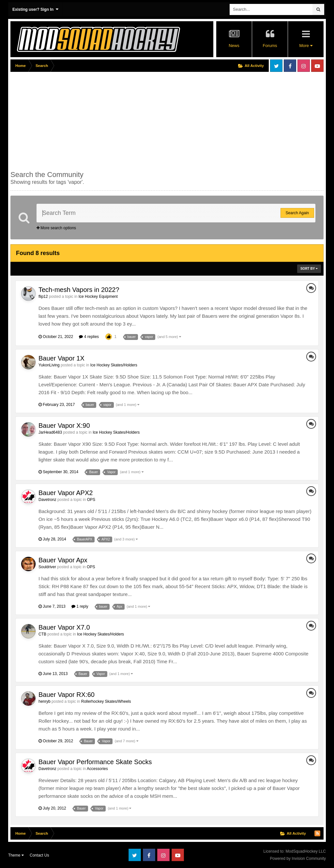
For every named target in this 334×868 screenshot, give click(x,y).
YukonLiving (49, 365)
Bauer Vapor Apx (63, 560)
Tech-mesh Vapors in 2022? (79, 290)
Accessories (97, 769)
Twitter (276, 66)
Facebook (290, 66)
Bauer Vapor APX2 (66, 493)
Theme (16, 855)
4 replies (89, 337)
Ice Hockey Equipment (98, 297)
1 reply (80, 606)
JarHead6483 (50, 432)
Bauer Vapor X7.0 (64, 627)
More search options (56, 228)
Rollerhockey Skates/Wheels (106, 701)
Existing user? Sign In (35, 9)
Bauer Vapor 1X (61, 358)
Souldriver (47, 567)
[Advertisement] (87, 120)
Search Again (297, 213)
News (234, 46)
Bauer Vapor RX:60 (67, 695)
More (306, 46)
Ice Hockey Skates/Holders (114, 365)
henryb (45, 701)
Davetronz (47, 500)
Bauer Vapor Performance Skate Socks (95, 762)
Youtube (317, 66)
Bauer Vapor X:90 (64, 426)
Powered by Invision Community (298, 859)
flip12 (43, 297)
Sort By (309, 269)
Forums (270, 46)
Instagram (304, 66)
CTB (42, 634)
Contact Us (39, 855)
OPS (91, 500)
